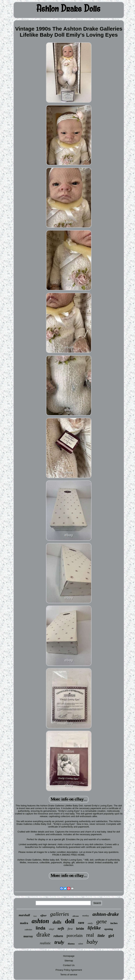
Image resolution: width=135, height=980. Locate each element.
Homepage (69, 956)
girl (111, 936)
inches (114, 923)
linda (40, 928)
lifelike (94, 928)
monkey (86, 916)
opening (109, 929)
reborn (58, 936)
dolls (57, 922)
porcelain (75, 935)
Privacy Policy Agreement (69, 970)
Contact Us (69, 965)
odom (81, 944)
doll (70, 921)
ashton (40, 921)
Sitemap (69, 961)
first (70, 929)
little (101, 936)
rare (81, 923)
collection (28, 930)
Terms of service (69, 975)
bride (80, 929)
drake (43, 934)
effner (43, 916)
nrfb (61, 929)
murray (28, 936)
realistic (45, 943)
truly (59, 942)
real (90, 935)
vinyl (51, 929)
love (35, 916)
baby (92, 942)
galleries (60, 914)
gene (102, 921)
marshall (24, 915)
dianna (71, 944)
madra (24, 923)
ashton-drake (106, 914)
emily (90, 923)
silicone (76, 916)
